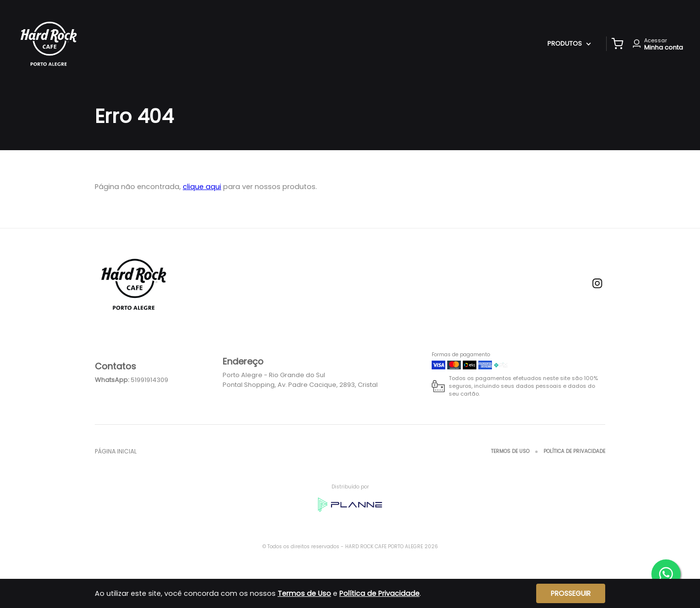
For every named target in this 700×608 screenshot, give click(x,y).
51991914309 (149, 380)
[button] (617, 44)
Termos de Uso (510, 451)
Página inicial (116, 451)
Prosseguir (571, 593)
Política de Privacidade (574, 451)
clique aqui (202, 187)
